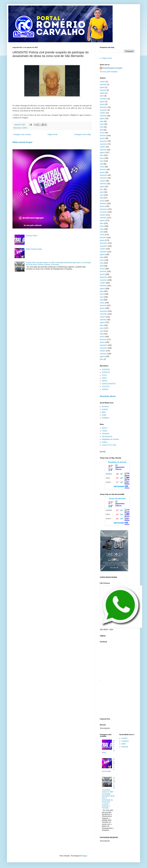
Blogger (84, 856)
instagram (106, 418)
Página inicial (52, 134)
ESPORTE (106, 370)
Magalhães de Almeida (110, 439)
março (102, 133)
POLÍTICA (106, 386)
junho (102, 96)
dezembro (104, 107)
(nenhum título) (32, 236)
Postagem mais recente (22, 134)
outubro (103, 82)
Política (105, 442)
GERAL (25, 128)
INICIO (104, 428)
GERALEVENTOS (109, 384)
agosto (102, 87)
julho (102, 121)
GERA (104, 378)
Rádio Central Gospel (22, 142)
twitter (104, 415)
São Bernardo (107, 437)
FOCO (104, 375)
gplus (104, 412)
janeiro (102, 104)
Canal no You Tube (109, 445)
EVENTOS (106, 372)
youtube (105, 409)
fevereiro (103, 90)
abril (101, 130)
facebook (105, 406)
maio (102, 127)
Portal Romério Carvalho (112, 68)
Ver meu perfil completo (109, 72)
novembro (104, 99)
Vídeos (104, 431)
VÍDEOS (105, 389)
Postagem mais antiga (83, 134)
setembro (103, 85)
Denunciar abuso (108, 396)
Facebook (106, 434)
